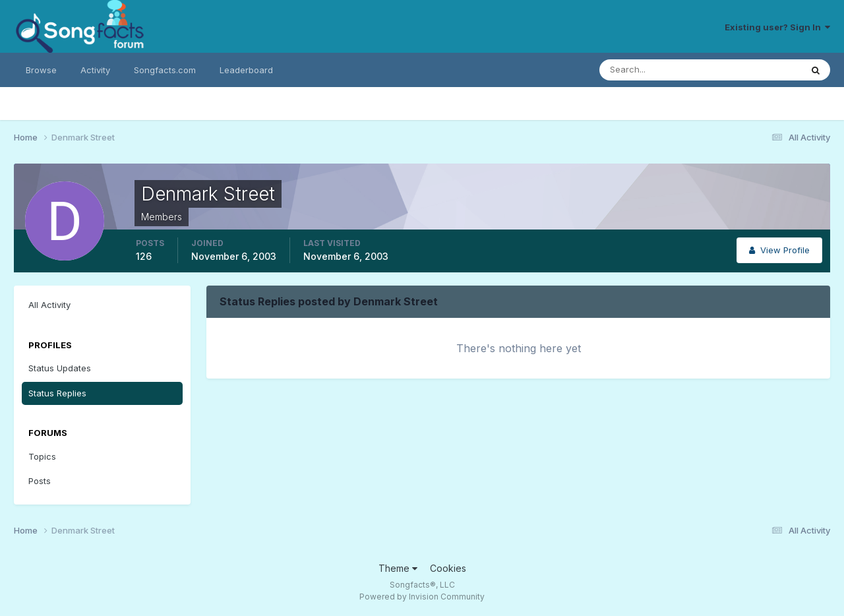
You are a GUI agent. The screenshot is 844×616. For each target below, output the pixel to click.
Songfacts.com (165, 70)
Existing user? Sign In (777, 27)
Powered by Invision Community (422, 597)
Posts (40, 481)
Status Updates (60, 368)
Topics (42, 456)
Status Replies (57, 393)
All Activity (49, 305)
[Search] (657, 70)
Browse (41, 70)
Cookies (448, 568)
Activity (95, 70)
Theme (398, 568)
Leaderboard (246, 70)
